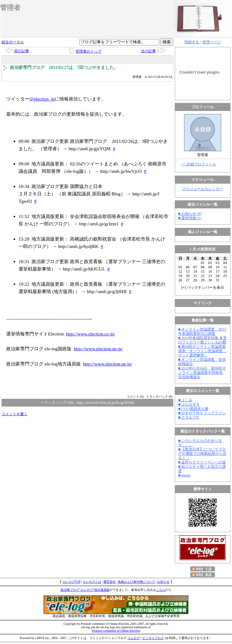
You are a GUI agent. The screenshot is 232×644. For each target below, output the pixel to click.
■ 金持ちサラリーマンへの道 (202, 462)
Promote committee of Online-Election (116, 631)
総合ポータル (13, 42)
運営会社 (110, 582)
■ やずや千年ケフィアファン (202, 413)
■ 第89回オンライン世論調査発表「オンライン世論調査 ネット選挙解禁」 (202, 351)
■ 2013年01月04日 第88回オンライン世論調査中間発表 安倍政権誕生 (202, 373)
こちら (161, 590)
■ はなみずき (189, 404)
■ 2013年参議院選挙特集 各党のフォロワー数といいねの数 (202, 340)
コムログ (134, 638)
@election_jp (42, 99)
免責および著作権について (136, 582)
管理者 (10, 8)
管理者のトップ (88, 51)
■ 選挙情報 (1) (190, 218)
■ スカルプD (189, 417)
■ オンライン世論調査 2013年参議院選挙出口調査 (202, 331)
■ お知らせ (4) (190, 214)
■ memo (184, 475)
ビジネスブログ (153, 638)
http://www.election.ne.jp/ (98, 349)
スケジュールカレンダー (203, 189)
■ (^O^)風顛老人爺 (193, 409)
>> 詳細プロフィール (199, 164)
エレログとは (92, 582)
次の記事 (148, 51)
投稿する (192, 42)
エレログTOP (71, 582)
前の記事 (22, 51)
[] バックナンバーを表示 (203, 288)
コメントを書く (15, 414)
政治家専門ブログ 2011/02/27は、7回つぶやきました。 (64, 68)
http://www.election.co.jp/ (90, 334)
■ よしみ (185, 400)
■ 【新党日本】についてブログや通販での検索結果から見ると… (202, 454)
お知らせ (163, 582)
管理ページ (212, 42)
